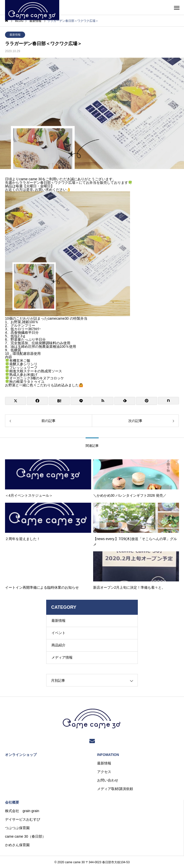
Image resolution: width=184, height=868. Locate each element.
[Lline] (81, 401)
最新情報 (15, 35)
